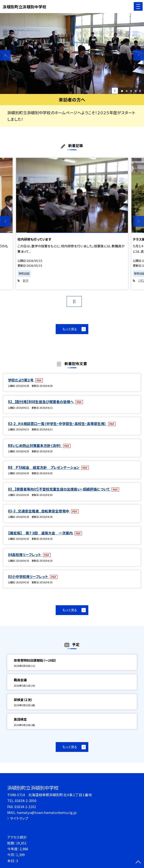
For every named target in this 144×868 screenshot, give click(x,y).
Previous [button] (5, 55)
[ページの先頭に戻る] (138, 862)
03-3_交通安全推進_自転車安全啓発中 (39, 511)
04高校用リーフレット (25, 555)
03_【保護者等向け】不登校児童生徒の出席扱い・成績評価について (59, 489)
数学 (26, 280)
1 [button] (122, 91)
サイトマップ (19, 818)
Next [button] (139, 55)
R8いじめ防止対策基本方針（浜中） (35, 445)
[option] (72, 54)
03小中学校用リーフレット (28, 576)
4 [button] (135, 91)
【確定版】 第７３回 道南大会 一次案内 (41, 533)
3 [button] (131, 91)
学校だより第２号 (21, 380)
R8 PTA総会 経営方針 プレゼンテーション (44, 467)
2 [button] (127, 91)
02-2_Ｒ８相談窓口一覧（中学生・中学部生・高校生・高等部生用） (57, 424)
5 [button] (140, 91)
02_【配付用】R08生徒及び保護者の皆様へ (41, 402)
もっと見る (70, 329)
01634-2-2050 (26, 801)
